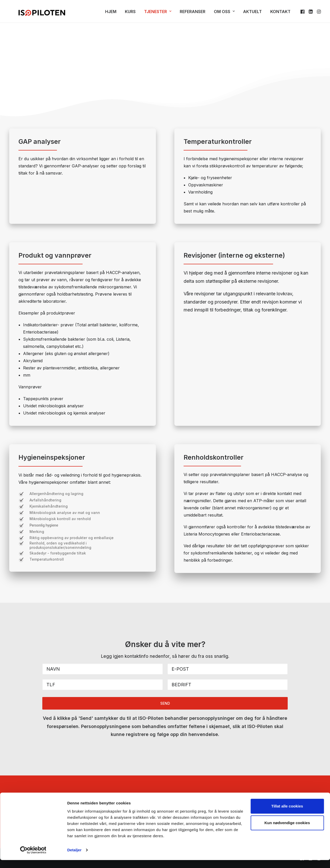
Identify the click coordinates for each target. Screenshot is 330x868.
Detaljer (74, 858)
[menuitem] (111, 14)
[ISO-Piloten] (33, 14)
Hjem (111, 14)
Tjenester (158, 14)
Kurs (130, 14)
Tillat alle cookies (287, 814)
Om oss (224, 14)
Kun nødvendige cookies (287, 831)
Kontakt (280, 14)
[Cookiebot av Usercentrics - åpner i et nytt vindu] (33, 858)
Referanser (193, 14)
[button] (303, 14)
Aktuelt (252, 14)
